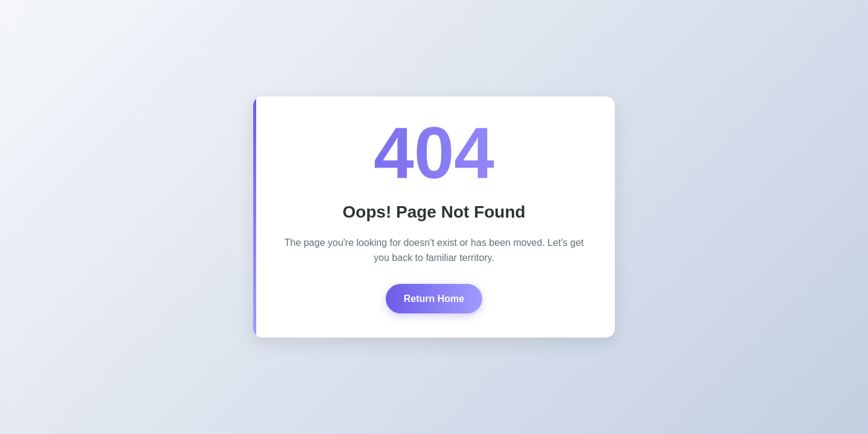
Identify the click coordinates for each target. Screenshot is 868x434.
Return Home (434, 299)
